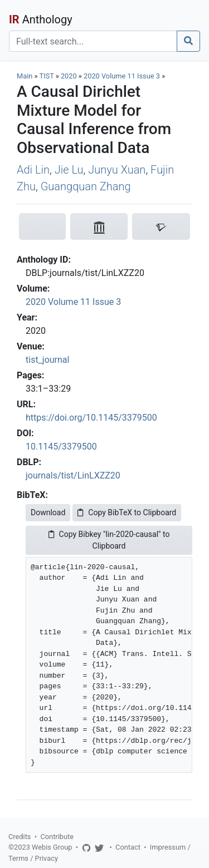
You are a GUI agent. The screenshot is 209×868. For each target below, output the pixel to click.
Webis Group (52, 847)
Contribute (57, 837)
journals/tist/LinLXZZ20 (73, 475)
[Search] (93, 41)
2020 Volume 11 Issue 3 (123, 76)
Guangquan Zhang (86, 186)
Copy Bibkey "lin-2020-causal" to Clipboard (109, 540)
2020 (69, 76)
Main (25, 76)
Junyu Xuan (117, 170)
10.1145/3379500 (61, 447)
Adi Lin (33, 170)
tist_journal (47, 360)
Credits (20, 837)
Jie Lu (69, 170)
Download (48, 512)
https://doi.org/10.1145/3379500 (91, 418)
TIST (46, 76)
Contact (128, 847)
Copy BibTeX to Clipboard (127, 512)
